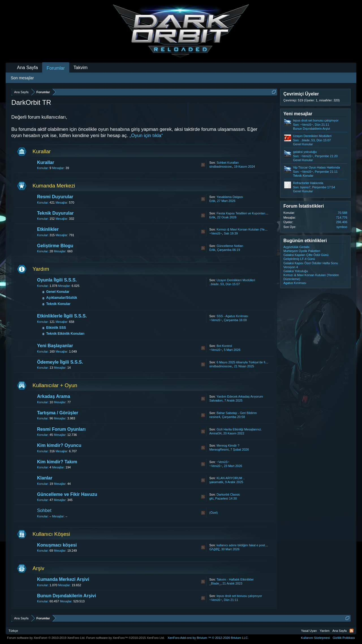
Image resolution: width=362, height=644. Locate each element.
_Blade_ (215, 583)
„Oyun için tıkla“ (146, 136)
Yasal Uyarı (309, 631)
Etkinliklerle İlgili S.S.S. (62, 316)
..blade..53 (216, 284)
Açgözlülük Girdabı (296, 247)
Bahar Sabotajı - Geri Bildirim (237, 413)
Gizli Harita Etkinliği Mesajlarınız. (239, 429)
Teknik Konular (58, 304)
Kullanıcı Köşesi (51, 534)
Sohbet (44, 510)
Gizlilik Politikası (344, 638)
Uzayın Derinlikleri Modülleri (236, 280)
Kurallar (42, 151)
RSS (203, 165)
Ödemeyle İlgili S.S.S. (60, 362)
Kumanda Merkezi (54, 186)
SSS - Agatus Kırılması (232, 316)
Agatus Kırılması (295, 283)
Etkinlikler (48, 229)
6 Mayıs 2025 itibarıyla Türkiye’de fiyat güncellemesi (253, 362)
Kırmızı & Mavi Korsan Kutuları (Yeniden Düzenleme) (253, 229)
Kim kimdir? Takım (57, 462)
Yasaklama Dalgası (230, 197)
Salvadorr (216, 400)
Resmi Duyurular (55, 197)
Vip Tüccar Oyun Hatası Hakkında (316, 167)
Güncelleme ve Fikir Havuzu (67, 494)
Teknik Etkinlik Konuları (65, 334)
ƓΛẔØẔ (214, 549)
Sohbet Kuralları (228, 163)
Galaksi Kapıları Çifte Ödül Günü (306, 255)
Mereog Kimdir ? (228, 445)
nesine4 (215, 417)
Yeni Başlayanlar (55, 346)
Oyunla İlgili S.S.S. (57, 280)
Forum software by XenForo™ (126, 638)
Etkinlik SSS (56, 328)
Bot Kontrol (224, 346)
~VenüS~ (216, 233)
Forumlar (56, 68)
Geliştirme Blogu (55, 246)
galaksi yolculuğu (305, 152)
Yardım (41, 269)
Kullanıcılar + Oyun (55, 385)
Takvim (81, 68)
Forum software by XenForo (46, 638)
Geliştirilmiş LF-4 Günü (299, 259)
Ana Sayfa (27, 68)
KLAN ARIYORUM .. (231, 478)
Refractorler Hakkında (308, 183)
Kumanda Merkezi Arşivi (63, 579)
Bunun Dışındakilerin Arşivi (66, 596)
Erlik (212, 201)
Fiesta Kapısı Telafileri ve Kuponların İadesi (246, 213)
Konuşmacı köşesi (57, 545)
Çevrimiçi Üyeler (301, 94)
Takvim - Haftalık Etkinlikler (235, 579)
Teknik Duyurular (55, 213)
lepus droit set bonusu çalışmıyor (239, 596)
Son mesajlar (22, 78)
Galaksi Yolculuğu (296, 271)
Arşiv (38, 568)
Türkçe (13, 631)
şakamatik (216, 482)
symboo (342, 227)
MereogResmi (219, 449)
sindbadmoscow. (221, 167)
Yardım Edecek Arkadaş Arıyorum (240, 396)
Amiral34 (215, 433)
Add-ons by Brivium (208, 638)
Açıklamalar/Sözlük (62, 298)
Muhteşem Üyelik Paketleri (302, 251)
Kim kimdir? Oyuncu (59, 445)
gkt (211, 498)
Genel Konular (58, 292)
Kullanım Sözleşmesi (315, 638)
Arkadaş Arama (54, 396)
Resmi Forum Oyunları (61, 429)
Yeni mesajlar (298, 114)
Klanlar (45, 478)
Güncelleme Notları (230, 246)
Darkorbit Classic (228, 494)
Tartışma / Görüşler (58, 413)
